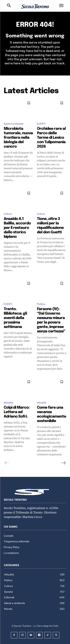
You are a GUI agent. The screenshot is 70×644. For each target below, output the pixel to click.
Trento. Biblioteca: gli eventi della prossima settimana (15, 318)
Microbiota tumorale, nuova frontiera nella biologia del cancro (18, 138)
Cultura (8, 214)
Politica (41, 304)
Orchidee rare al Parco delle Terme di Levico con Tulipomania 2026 (51, 138)
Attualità (8, 403)
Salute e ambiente (14, 124)
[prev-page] (7, 463)
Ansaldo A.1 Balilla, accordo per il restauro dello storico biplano (17, 228)
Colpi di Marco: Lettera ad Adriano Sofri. (17, 412)
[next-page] (63, 463)
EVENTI (41, 124)
